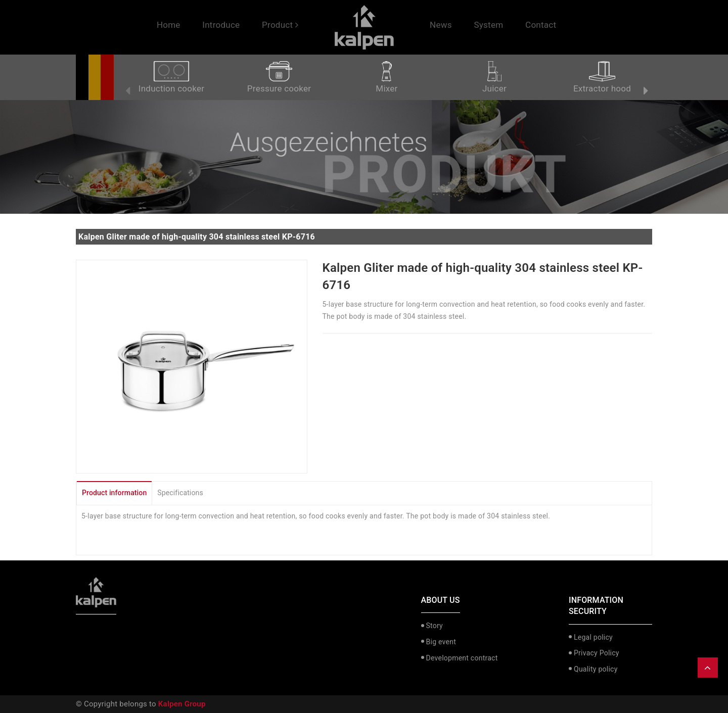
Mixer (386, 77)
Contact (541, 25)
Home (169, 25)
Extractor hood (602, 77)
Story (435, 626)
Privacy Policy (597, 653)
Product (280, 25)
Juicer (494, 77)
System (488, 25)
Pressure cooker (279, 77)
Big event (441, 642)
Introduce (221, 25)
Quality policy (596, 669)
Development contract (462, 658)
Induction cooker (171, 77)
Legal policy (593, 637)
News (441, 25)
